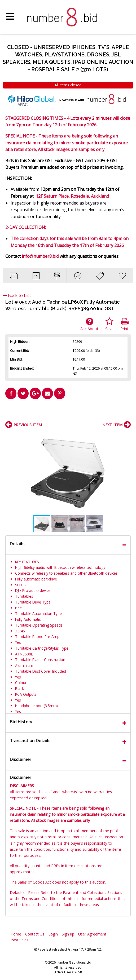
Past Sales (19, 940)
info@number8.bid (40, 256)
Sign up (68, 934)
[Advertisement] (68, 412)
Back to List (17, 295)
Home (16, 934)
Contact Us (35, 934)
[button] (126, 436)
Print (124, 324)
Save (109, 324)
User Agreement (92, 934)
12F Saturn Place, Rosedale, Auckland (72, 196)
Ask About (89, 324)
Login (53, 934)
